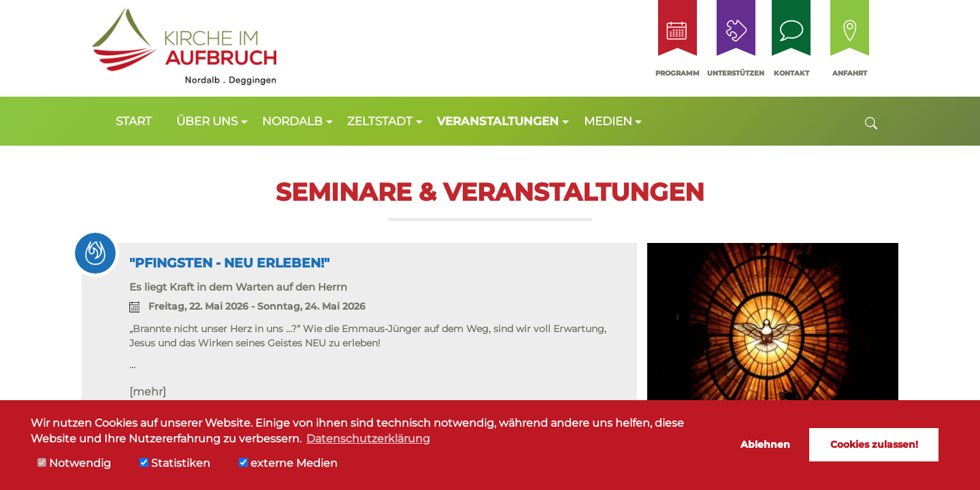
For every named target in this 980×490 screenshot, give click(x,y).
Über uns (207, 121)
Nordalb (292, 121)
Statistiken (175, 463)
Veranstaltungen (498, 121)
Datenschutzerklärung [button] (368, 439)
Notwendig (74, 463)
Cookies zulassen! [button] (874, 444)
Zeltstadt (380, 121)
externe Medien (288, 463)
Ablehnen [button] (765, 444)
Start (134, 121)
